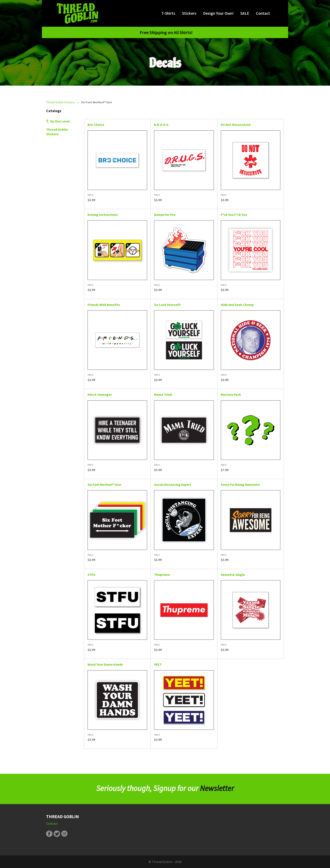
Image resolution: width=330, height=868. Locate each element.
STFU (92, 575)
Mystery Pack (231, 394)
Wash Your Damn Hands (105, 664)
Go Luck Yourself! (167, 305)
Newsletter (217, 788)
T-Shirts (168, 13)
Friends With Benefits (104, 305)
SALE (245, 13)
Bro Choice (96, 125)
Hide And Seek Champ (237, 305)
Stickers (189, 13)
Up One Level (60, 121)
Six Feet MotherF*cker (104, 484)
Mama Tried (163, 394)
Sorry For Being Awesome (240, 484)
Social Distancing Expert (173, 484)
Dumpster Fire (165, 215)
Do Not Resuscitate (236, 125)
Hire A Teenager (100, 394)
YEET (158, 664)
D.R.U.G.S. (162, 125)
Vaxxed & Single (233, 575)
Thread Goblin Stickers (60, 102)
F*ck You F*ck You (234, 215)
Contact (263, 13)
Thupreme (162, 575)
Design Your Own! (218, 13)
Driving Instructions (103, 215)
